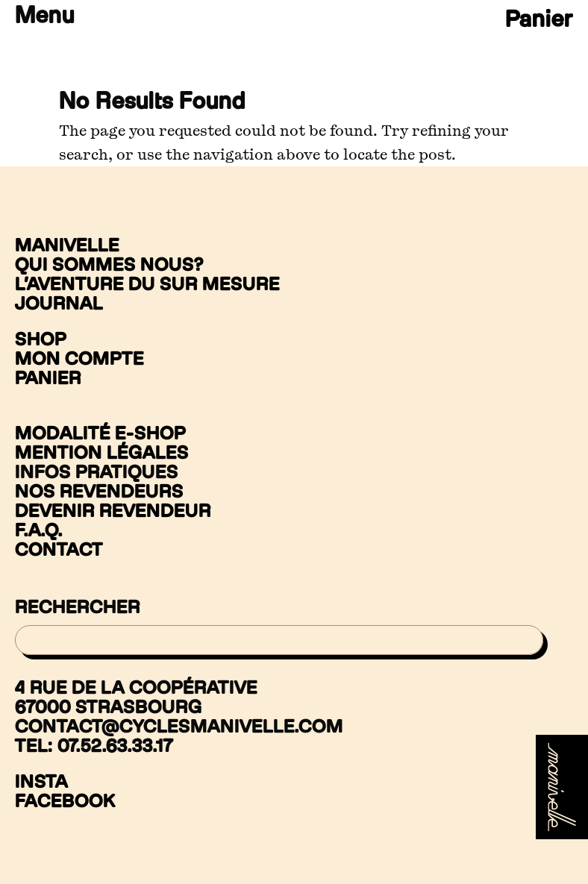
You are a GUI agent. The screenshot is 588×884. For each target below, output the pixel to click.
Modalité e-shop (100, 433)
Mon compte (79, 358)
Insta (41, 782)
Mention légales (102, 452)
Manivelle (67, 245)
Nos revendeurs (99, 491)
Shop (41, 339)
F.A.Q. (39, 530)
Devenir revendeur (113, 510)
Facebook (65, 801)
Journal (59, 303)
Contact (59, 549)
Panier (539, 18)
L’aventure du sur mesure (147, 283)
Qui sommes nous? (109, 264)
